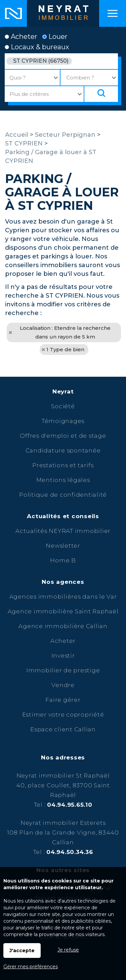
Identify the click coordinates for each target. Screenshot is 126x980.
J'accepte (22, 951)
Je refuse (68, 950)
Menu (113, 13)
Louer (55, 37)
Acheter (21, 37)
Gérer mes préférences (31, 967)
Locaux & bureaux (37, 47)
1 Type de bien (65, 349)
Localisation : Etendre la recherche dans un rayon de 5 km (65, 332)
